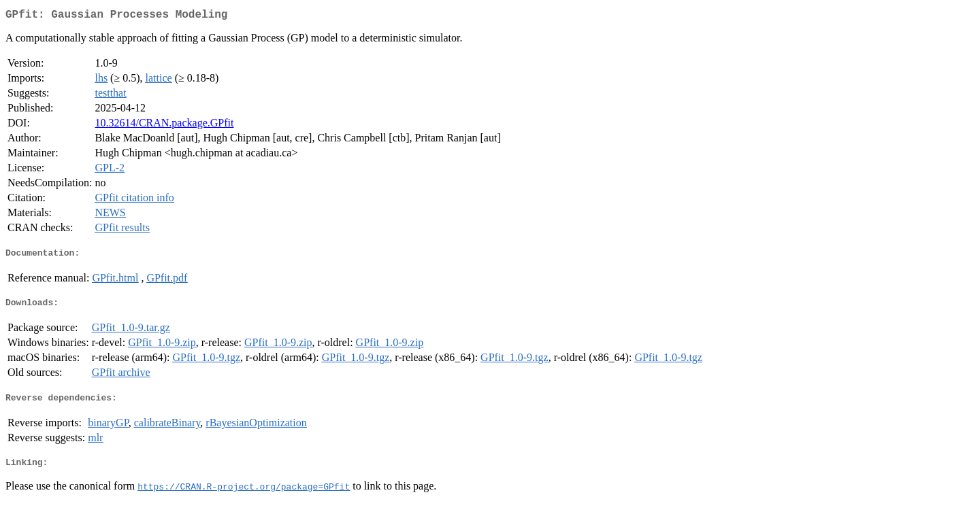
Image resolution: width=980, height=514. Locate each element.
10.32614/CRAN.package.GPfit (164, 125)
